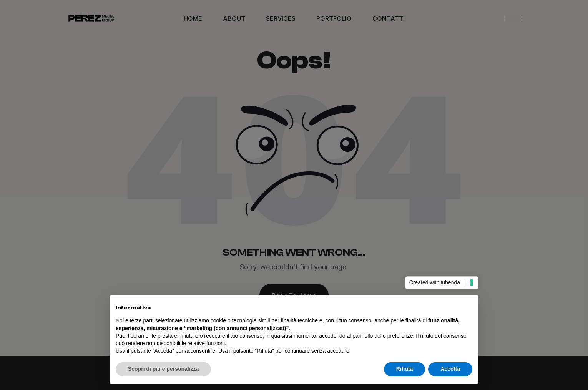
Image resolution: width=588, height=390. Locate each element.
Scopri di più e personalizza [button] (163, 369)
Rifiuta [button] (405, 369)
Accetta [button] (450, 369)
